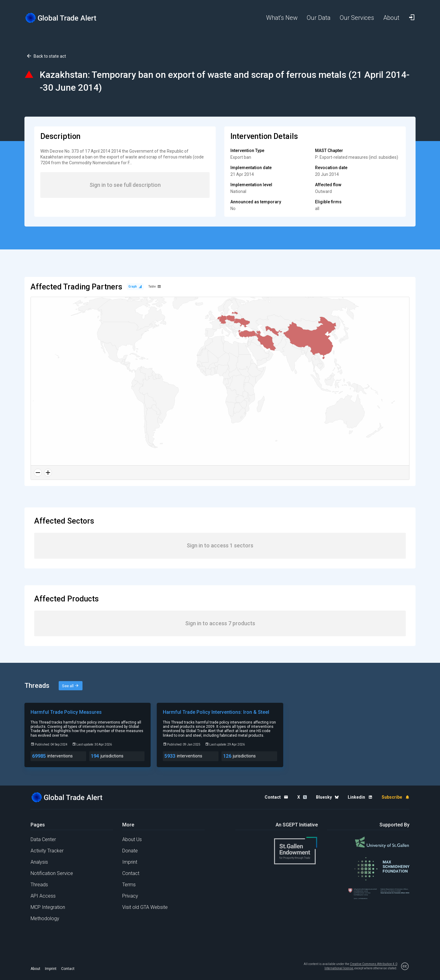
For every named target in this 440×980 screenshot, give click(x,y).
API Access (43, 896)
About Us (132, 839)
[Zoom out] (38, 473)
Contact (131, 873)
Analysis (39, 862)
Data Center (43, 839)
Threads (39, 885)
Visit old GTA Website (145, 907)
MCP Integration (48, 907)
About (35, 969)
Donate (130, 851)
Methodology (45, 918)
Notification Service (52, 873)
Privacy (130, 896)
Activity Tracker (47, 851)
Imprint (130, 862)
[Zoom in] (48, 473)
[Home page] (66, 18)
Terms (129, 885)
